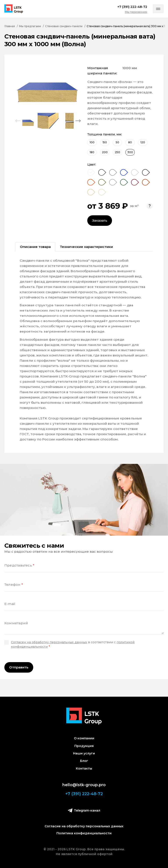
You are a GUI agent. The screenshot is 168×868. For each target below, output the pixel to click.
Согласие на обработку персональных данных (84, 826)
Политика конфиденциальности (84, 833)
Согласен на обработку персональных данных (49, 642)
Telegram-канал (84, 810)
